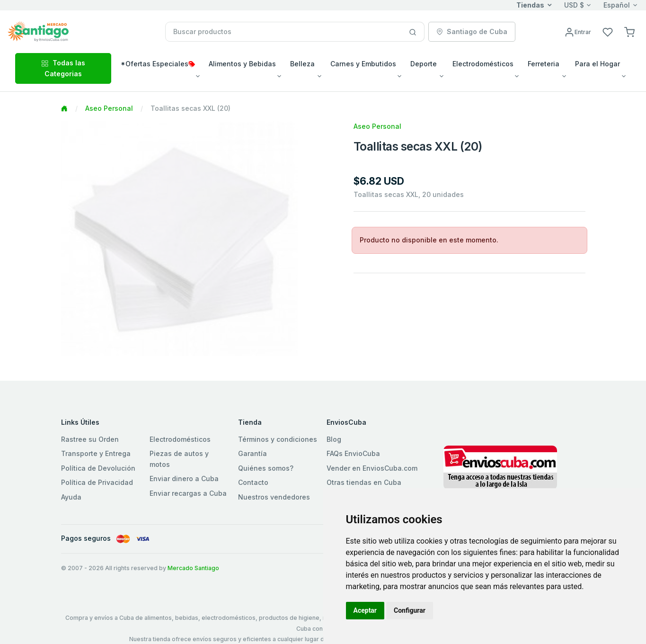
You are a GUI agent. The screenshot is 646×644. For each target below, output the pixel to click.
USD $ (574, 5)
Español (617, 5)
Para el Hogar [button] (597, 64)
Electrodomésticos (180, 439)
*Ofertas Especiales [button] (158, 64)
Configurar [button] (410, 610)
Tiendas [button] (530, 5)
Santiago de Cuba (472, 31)
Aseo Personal (109, 108)
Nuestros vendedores (274, 497)
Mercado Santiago (193, 568)
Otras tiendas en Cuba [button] (364, 482)
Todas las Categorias (63, 68)
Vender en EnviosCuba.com (372, 468)
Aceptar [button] (365, 610)
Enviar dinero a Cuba (184, 479)
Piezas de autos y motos (179, 459)
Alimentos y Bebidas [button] (242, 64)
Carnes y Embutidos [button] (363, 64)
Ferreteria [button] (544, 64)
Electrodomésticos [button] (483, 64)
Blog (334, 439)
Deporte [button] (424, 64)
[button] (629, 31)
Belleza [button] (302, 64)
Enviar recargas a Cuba (188, 493)
